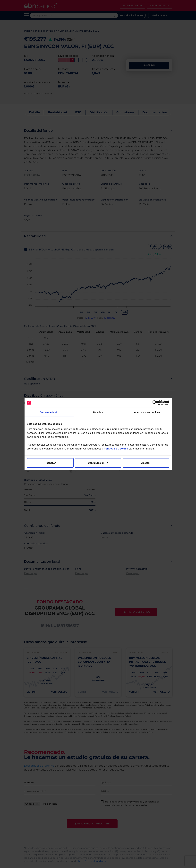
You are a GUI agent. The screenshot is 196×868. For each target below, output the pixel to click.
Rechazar (50, 463)
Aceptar (146, 463)
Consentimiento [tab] (49, 412)
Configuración (98, 463)
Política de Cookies (116, 449)
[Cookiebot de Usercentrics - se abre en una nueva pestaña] (155, 403)
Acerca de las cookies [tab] (147, 412)
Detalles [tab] (98, 412)
